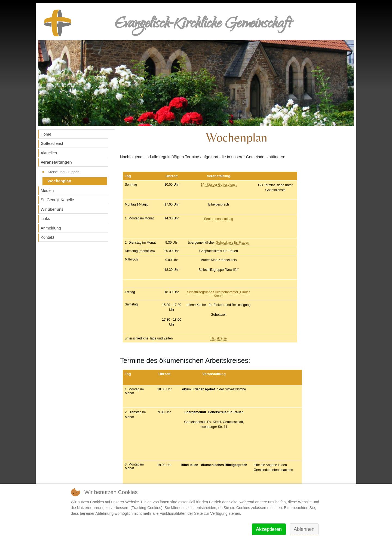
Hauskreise (219, 338)
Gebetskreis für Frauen (232, 243)
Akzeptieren (269, 529)
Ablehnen (304, 529)
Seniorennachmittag (219, 219)
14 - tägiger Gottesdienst (218, 185)
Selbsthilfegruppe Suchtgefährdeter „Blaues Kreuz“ (219, 294)
